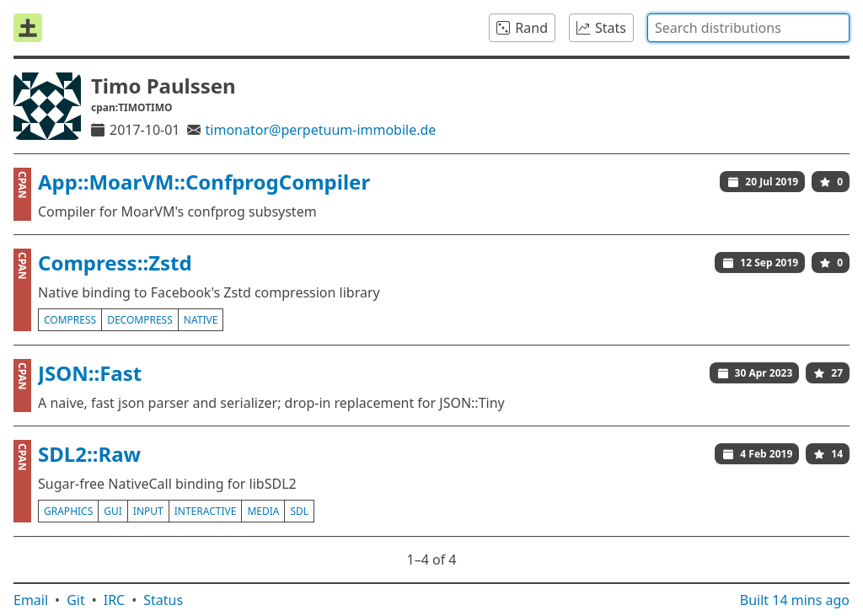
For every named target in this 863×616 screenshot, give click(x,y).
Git (76, 600)
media (263, 511)
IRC (115, 600)
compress (70, 320)
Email (31, 600)
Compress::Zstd (115, 262)
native (201, 320)
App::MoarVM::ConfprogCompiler (204, 182)
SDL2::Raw (89, 454)
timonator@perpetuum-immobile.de (321, 130)
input (148, 511)
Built (795, 600)
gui (113, 511)
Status (163, 600)
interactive (206, 511)
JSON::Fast (90, 373)
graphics (68, 511)
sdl (299, 511)
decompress (140, 320)
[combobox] (748, 28)
